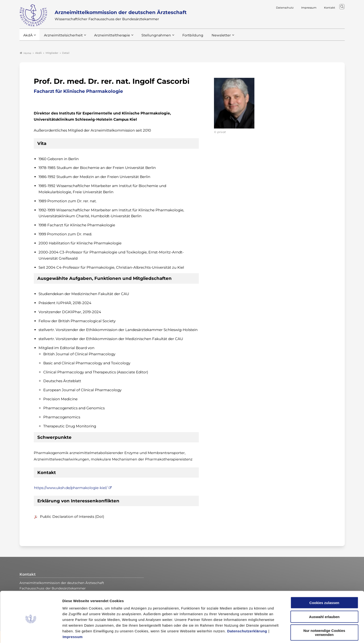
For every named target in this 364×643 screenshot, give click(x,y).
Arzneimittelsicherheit (62, 38)
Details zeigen (253, 634)
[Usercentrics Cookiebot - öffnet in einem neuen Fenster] (31, 634)
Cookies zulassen (324, 584)
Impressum (73, 618)
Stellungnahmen (150, 38)
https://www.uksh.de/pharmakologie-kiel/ (71, 488)
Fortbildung (184, 38)
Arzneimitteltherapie (108, 38)
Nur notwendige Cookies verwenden (324, 614)
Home (25, 53)
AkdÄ (28, 38)
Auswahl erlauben (324, 598)
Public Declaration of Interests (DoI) (72, 517)
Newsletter (211, 38)
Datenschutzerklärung (247, 612)
